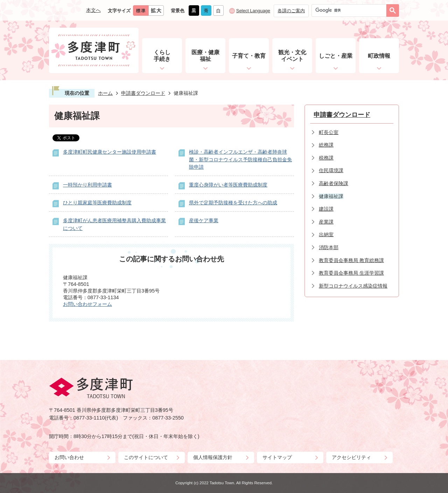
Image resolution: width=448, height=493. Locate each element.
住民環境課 (331, 170)
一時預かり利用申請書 (87, 185)
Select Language (253, 11)
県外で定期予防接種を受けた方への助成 (233, 203)
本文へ (93, 10)
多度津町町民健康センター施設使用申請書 (110, 152)
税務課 (326, 158)
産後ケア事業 (204, 220)
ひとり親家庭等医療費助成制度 (97, 203)
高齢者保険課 (334, 183)
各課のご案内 (291, 11)
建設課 (326, 209)
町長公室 (329, 132)
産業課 (326, 222)
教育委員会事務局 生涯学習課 (351, 273)
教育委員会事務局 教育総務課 (351, 260)
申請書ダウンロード (143, 93)
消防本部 (329, 247)
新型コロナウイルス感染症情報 (353, 286)
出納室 (326, 234)
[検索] (351, 10)
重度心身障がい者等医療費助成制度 (228, 185)
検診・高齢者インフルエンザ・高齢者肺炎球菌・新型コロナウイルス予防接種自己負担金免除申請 (240, 159)
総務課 (326, 145)
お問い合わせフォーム (87, 304)
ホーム (105, 93)
